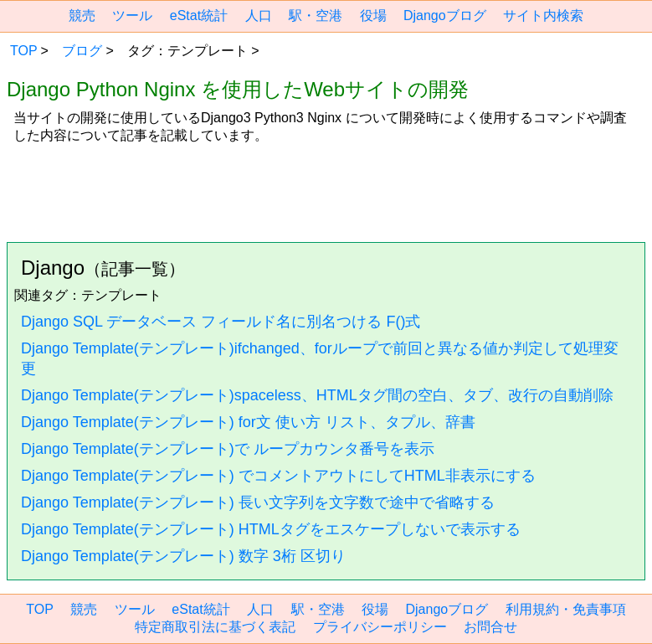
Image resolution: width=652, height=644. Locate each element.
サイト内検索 (543, 15)
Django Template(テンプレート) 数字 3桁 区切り (183, 556)
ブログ (82, 51)
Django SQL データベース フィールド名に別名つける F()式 (221, 322)
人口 (259, 15)
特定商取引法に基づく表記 (215, 627)
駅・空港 (316, 15)
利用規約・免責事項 (566, 609)
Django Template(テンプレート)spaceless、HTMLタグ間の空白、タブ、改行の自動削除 (317, 395)
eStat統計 (199, 15)
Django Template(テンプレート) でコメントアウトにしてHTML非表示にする (278, 476)
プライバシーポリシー (380, 627)
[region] (326, 187)
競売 (82, 15)
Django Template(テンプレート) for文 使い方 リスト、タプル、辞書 (248, 422)
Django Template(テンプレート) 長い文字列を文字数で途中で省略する (258, 502)
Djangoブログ (445, 15)
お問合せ (490, 627)
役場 (373, 15)
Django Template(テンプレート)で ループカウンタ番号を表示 (228, 449)
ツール (132, 15)
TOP (24, 51)
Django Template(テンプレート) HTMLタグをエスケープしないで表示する (271, 529)
